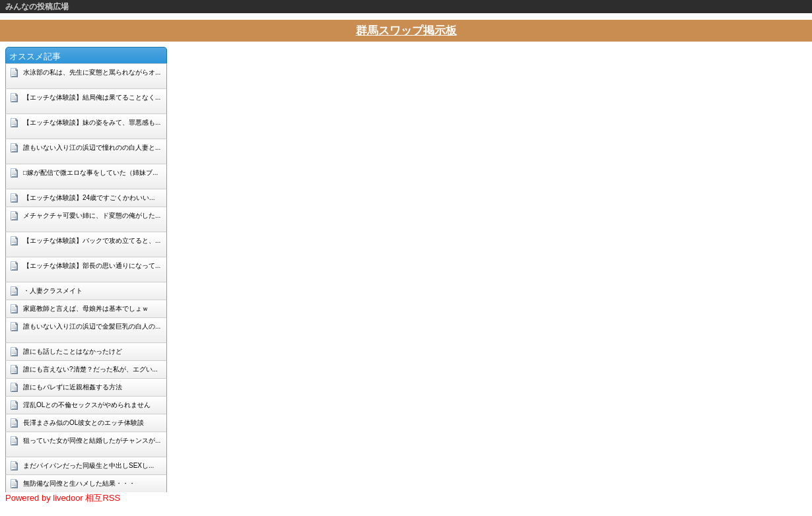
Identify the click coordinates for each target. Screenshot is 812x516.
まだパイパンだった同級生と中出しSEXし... (88, 466)
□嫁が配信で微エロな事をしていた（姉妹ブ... (90, 173)
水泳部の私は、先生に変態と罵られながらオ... (92, 72)
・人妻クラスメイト (53, 291)
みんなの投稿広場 (37, 7)
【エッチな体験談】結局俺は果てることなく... (92, 97)
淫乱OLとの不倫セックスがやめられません (87, 405)
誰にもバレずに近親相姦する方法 (73, 387)
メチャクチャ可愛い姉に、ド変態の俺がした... (92, 215)
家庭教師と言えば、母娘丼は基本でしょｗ (86, 308)
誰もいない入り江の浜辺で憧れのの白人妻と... (92, 147)
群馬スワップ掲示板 (406, 31)
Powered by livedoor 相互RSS (63, 498)
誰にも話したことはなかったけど (73, 351)
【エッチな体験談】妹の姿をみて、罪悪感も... (92, 122)
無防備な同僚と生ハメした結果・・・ (79, 483)
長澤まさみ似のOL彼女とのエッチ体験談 (84, 423)
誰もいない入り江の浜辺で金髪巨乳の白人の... (92, 326)
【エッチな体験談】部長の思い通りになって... (92, 266)
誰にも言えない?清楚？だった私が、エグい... (90, 369)
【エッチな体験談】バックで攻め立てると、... (92, 241)
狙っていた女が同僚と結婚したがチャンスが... (92, 440)
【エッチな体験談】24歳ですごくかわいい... (89, 198)
